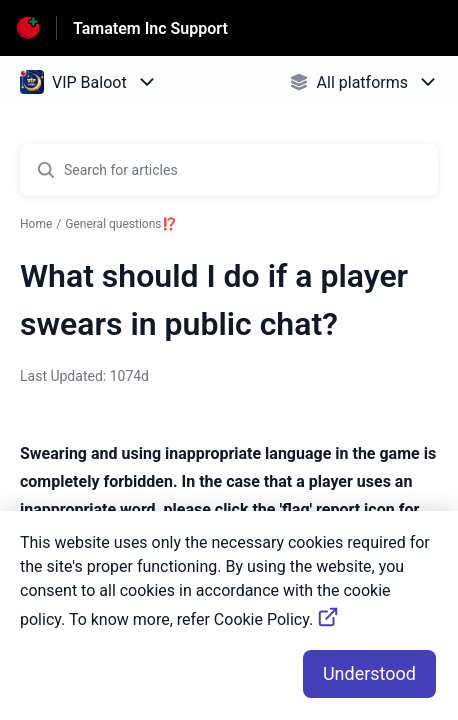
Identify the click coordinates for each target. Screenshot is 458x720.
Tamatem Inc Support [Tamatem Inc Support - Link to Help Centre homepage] (150, 28)
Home (36, 224)
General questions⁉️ (120, 224)
